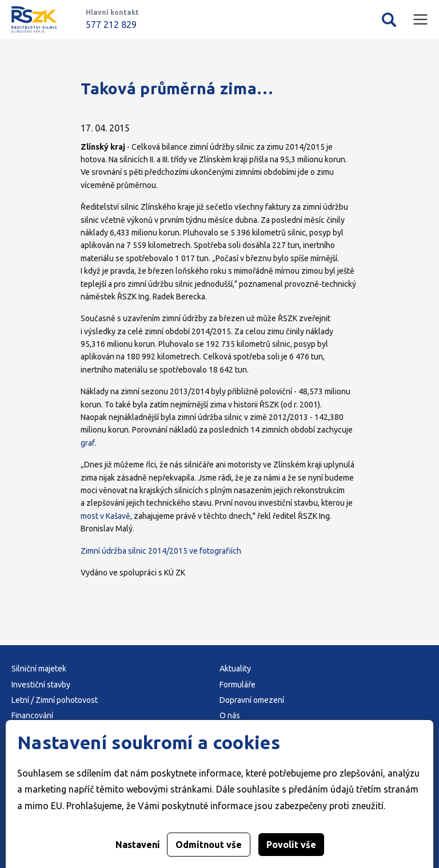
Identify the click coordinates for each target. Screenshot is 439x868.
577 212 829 (111, 25)
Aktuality (235, 669)
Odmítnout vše (209, 845)
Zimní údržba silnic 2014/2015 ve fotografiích (161, 551)
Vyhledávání (389, 19)
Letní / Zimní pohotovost (55, 700)
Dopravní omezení (252, 700)
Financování (32, 715)
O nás (230, 715)
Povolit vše (291, 845)
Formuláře (238, 685)
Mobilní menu (420, 20)
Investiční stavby (41, 685)
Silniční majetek (39, 669)
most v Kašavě (105, 516)
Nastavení (138, 845)
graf (88, 443)
